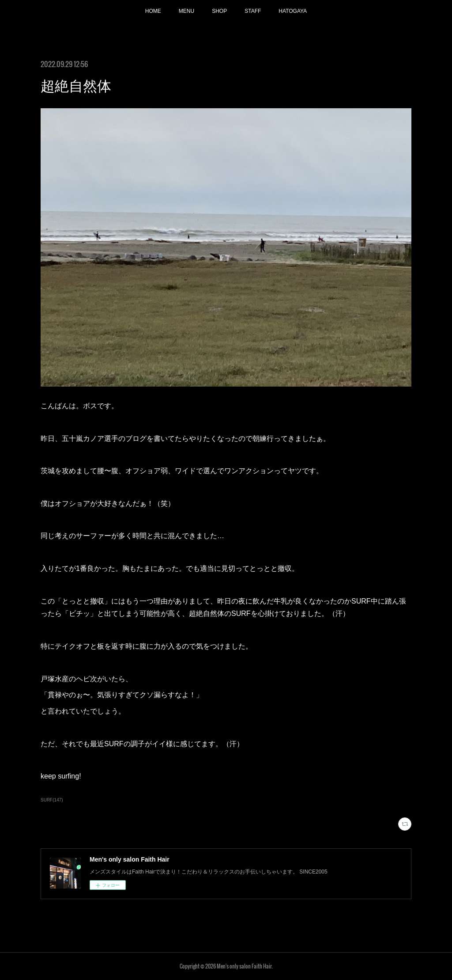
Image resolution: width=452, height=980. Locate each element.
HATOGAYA (293, 11)
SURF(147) (52, 800)
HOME (153, 11)
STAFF (253, 11)
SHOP (219, 11)
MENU (186, 11)
